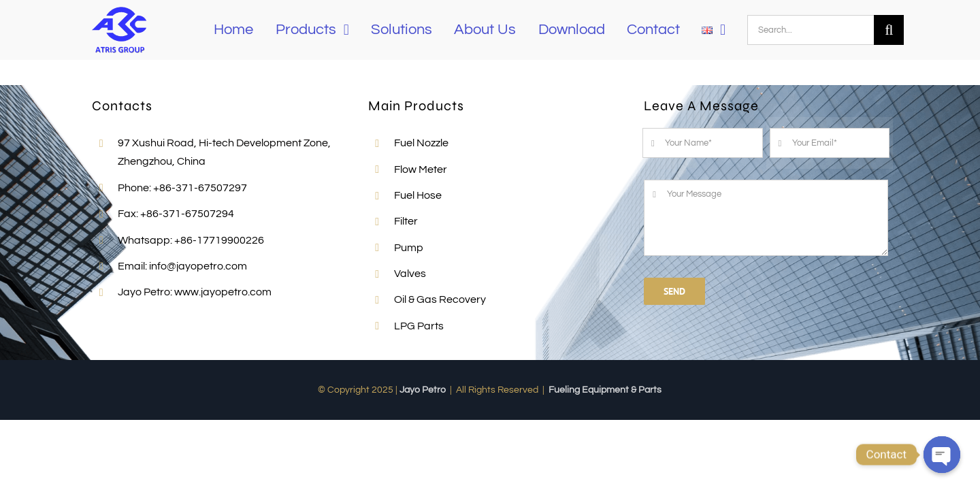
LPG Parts (419, 326)
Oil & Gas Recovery (440, 299)
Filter (406, 221)
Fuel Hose (418, 195)
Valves (410, 274)
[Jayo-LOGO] (119, 8)
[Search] (889, 30)
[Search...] (811, 30)
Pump (409, 248)
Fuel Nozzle (421, 143)
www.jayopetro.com (223, 292)
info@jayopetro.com (198, 266)
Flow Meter (421, 169)
